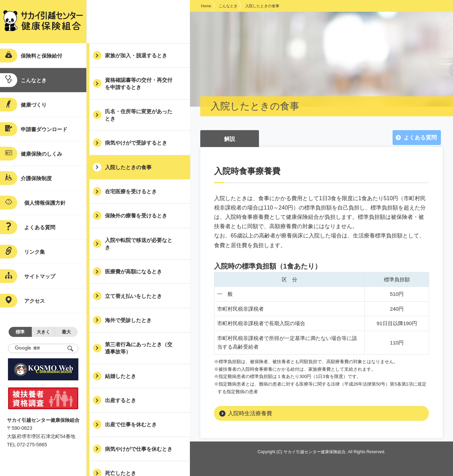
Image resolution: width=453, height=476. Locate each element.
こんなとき (228, 6)
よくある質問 (420, 138)
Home (206, 6)
